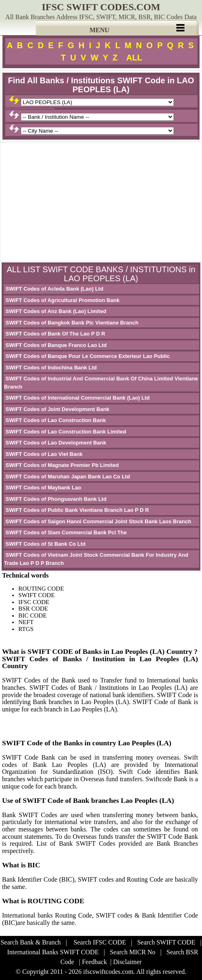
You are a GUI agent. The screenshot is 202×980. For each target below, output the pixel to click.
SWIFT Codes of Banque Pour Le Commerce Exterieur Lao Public (87, 356)
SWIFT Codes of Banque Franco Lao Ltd (55, 345)
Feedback (94, 962)
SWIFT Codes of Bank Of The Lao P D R (55, 334)
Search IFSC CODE (100, 942)
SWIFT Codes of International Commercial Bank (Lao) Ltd (77, 398)
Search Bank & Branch (31, 942)
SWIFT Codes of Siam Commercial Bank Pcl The (65, 532)
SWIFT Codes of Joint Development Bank (57, 409)
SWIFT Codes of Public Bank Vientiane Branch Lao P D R (77, 510)
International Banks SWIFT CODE (53, 952)
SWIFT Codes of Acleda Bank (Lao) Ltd (54, 289)
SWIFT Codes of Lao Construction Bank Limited (65, 432)
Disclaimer (127, 962)
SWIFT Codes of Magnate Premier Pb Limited (61, 465)
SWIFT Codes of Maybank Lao (43, 488)
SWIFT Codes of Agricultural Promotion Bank (62, 300)
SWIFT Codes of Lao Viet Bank (43, 454)
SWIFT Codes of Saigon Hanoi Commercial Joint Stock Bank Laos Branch (98, 521)
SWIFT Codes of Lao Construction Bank (55, 420)
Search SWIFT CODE (166, 942)
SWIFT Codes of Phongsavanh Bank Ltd (55, 499)
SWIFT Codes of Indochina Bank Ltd (50, 368)
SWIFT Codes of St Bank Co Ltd (45, 544)
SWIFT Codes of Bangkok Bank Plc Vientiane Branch (71, 323)
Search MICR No (133, 952)
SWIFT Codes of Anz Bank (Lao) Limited (55, 311)
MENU (100, 30)
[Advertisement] (101, 202)
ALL (134, 58)
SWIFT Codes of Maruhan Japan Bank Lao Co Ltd (67, 477)
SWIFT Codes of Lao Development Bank (55, 443)
